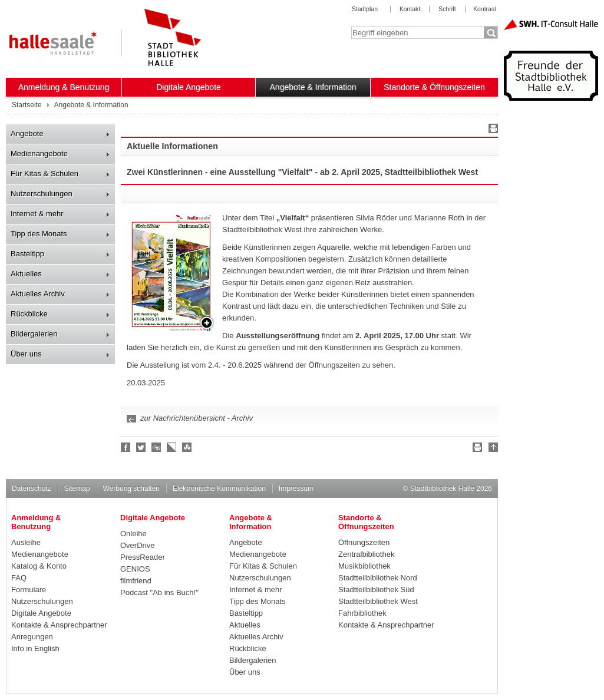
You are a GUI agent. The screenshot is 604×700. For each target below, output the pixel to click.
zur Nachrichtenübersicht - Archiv (197, 418)
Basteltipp (27, 254)
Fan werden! (126, 447)
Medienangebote (39, 153)
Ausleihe (26, 542)
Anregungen (32, 637)
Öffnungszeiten (364, 542)
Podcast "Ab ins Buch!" (159, 592)
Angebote (27, 133)
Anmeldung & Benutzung (64, 87)
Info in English (35, 648)
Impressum (296, 488)
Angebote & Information (313, 87)
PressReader (143, 557)
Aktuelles (26, 274)
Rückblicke (29, 314)
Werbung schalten (131, 488)
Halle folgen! (141, 447)
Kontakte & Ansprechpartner (59, 625)
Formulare (29, 590)
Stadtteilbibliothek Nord (378, 578)
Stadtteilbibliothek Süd (376, 590)
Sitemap (77, 488)
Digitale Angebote (189, 87)
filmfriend (136, 581)
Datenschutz (32, 488)
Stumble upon (187, 447)
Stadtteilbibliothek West (378, 601)
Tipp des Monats (39, 234)
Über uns (26, 354)
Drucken (491, 130)
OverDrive (138, 545)
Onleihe (133, 534)
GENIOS (135, 569)
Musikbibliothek (364, 566)
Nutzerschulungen (42, 194)
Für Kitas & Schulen (44, 174)
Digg (157, 447)
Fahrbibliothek (362, 613)
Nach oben (491, 449)
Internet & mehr (37, 214)
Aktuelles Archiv (38, 294)
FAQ (19, 578)
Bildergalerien (34, 334)
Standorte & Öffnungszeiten (434, 87)
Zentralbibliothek (366, 554)
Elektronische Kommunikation (219, 488)
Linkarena (172, 447)
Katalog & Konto (39, 566)
